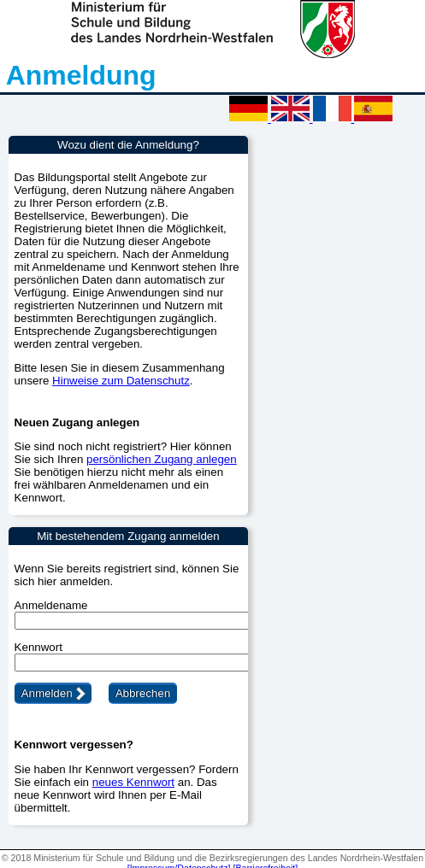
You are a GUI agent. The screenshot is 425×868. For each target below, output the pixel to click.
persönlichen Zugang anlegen (162, 459)
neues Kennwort (133, 782)
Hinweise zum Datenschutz (121, 381)
